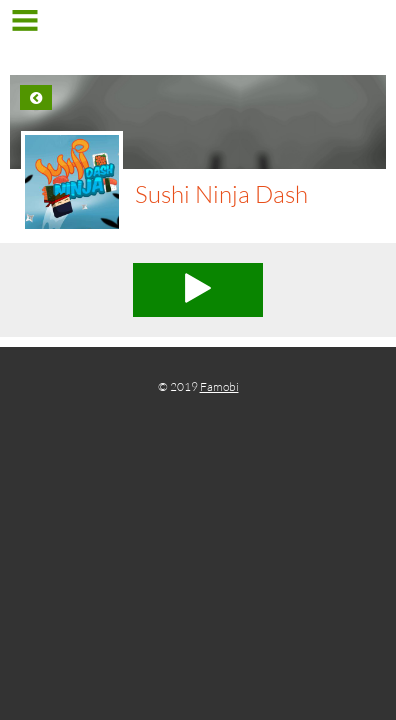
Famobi (219, 386)
